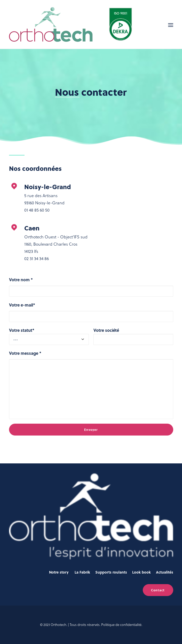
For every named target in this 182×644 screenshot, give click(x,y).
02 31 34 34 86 (37, 258)
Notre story (59, 572)
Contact (158, 590)
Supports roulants (111, 572)
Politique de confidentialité (121, 625)
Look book (141, 572)
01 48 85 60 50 (37, 210)
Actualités (165, 572)
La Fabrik (82, 572)
